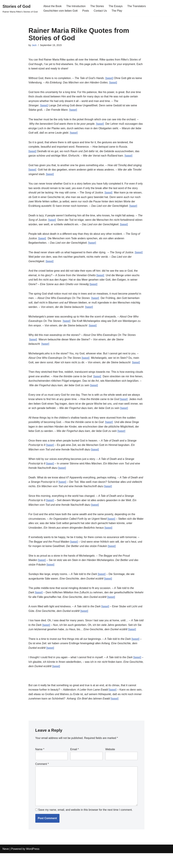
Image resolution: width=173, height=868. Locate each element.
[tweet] (110, 79)
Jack (34, 45)
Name (40, 763)
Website (110, 763)
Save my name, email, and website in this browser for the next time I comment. (85, 825)
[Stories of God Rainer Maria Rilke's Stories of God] (20, 8)
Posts (86, 11)
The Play (118, 11)
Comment (42, 778)
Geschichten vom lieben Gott (61, 11)
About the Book (53, 6)
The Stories (98, 6)
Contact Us (101, 11)
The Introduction (76, 6)
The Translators (138, 6)
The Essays (117, 6)
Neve (6, 864)
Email (75, 763)
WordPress (33, 864)
